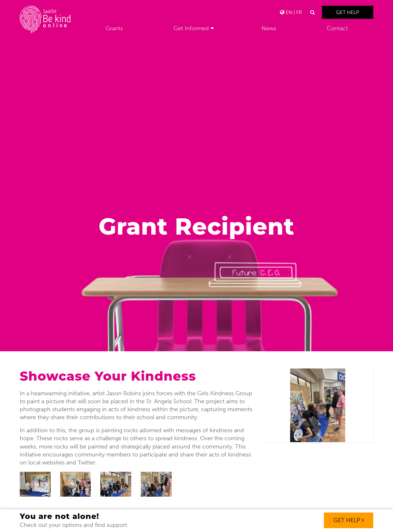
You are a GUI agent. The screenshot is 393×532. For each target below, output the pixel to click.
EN (289, 12)
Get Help (348, 12)
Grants (114, 28)
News (269, 28)
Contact (337, 28)
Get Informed (191, 28)
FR (299, 12)
